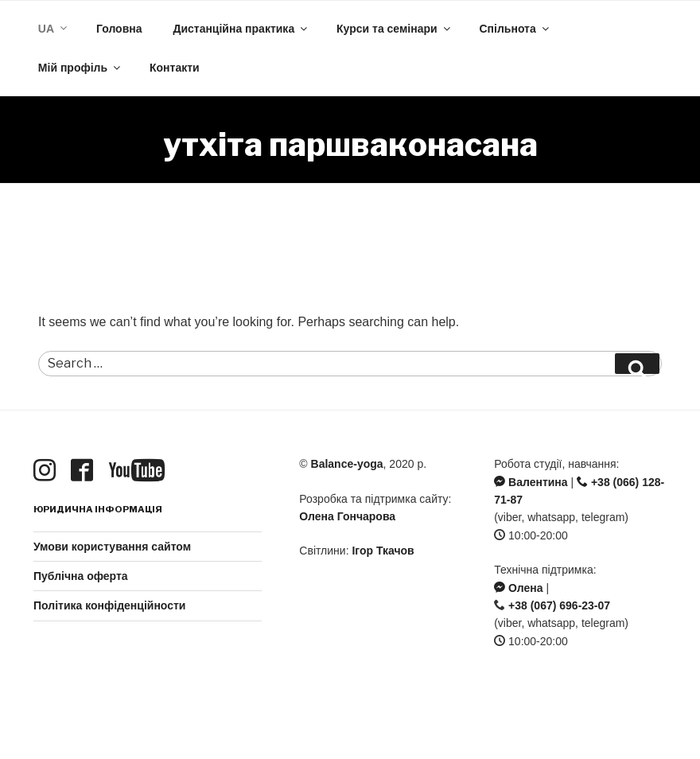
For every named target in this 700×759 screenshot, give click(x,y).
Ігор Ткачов (383, 551)
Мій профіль (80, 68)
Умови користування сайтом (112, 547)
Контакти (175, 68)
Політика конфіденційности (109, 605)
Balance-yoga (347, 464)
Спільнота (515, 29)
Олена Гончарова (347, 516)
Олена (518, 588)
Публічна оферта (81, 576)
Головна (119, 29)
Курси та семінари (395, 29)
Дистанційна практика (241, 29)
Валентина (531, 482)
